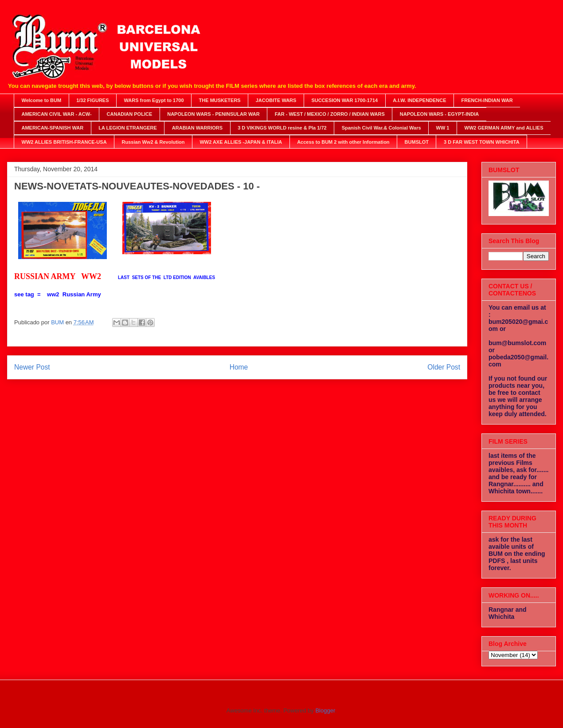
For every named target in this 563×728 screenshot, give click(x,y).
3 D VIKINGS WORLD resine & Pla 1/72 (282, 128)
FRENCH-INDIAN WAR (487, 100)
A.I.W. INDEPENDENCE (419, 100)
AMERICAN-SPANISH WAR (53, 128)
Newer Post (32, 367)
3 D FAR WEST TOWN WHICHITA (482, 142)
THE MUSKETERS (220, 100)
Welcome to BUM (42, 100)
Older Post (444, 367)
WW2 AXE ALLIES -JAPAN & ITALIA (241, 142)
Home (239, 367)
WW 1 (443, 128)
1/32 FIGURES (92, 100)
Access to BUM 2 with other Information (343, 142)
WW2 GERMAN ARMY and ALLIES (504, 128)
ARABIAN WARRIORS (197, 128)
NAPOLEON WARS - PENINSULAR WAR (213, 114)
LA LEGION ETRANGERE (128, 128)
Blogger (325, 710)
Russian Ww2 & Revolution (153, 142)
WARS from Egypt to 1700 (154, 100)
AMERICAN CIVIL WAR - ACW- (57, 114)
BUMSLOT (417, 142)
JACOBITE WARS (276, 100)
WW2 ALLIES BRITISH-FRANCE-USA (64, 142)
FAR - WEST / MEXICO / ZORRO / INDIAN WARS (330, 114)
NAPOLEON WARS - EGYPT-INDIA (439, 114)
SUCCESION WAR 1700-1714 (344, 100)
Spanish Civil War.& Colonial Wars (381, 128)
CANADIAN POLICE (130, 114)
